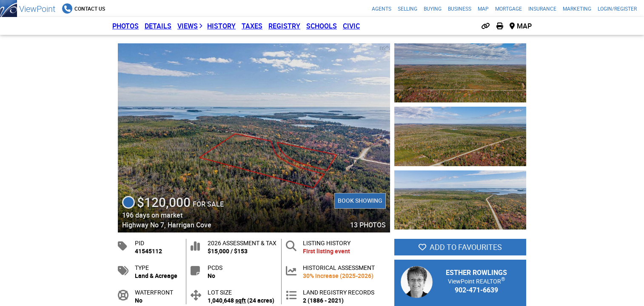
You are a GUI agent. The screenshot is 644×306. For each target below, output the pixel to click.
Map (483, 8)
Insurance (542, 8)
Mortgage (509, 8)
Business (460, 8)
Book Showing (360, 200)
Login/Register (617, 8)
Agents (382, 8)
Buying (433, 8)
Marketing (577, 8)
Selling (407, 8)
